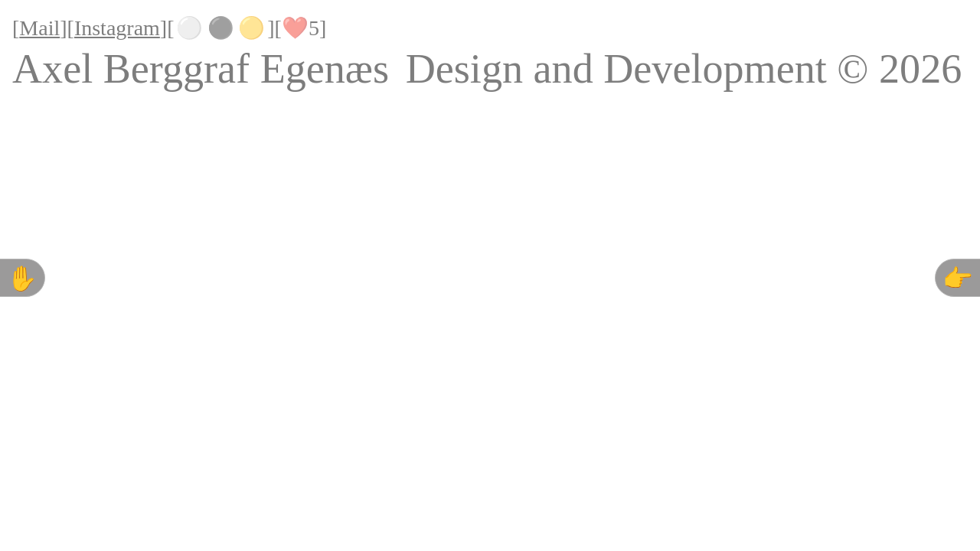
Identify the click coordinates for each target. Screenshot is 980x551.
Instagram (117, 28)
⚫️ (221, 28)
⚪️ (189, 28)
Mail (39, 28)
